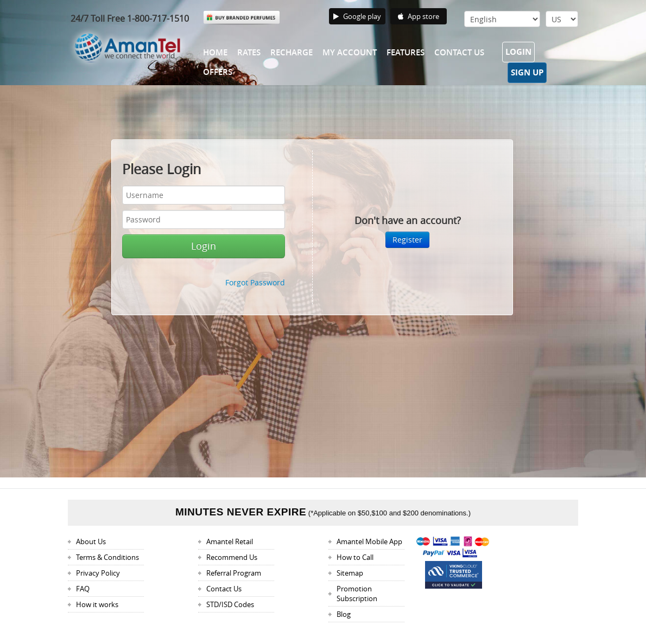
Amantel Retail (230, 541)
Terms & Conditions (107, 557)
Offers (218, 72)
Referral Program (234, 573)
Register (407, 240)
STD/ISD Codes (230, 604)
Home (215, 52)
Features (406, 52)
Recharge (292, 52)
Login (518, 52)
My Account (350, 52)
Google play (357, 16)
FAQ (83, 589)
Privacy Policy (98, 573)
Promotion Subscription (357, 594)
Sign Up (527, 72)
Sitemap (350, 573)
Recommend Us (232, 557)
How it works (97, 604)
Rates (249, 52)
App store (419, 16)
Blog (344, 614)
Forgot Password (255, 282)
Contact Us (459, 52)
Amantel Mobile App (369, 541)
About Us (91, 541)
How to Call (355, 557)
